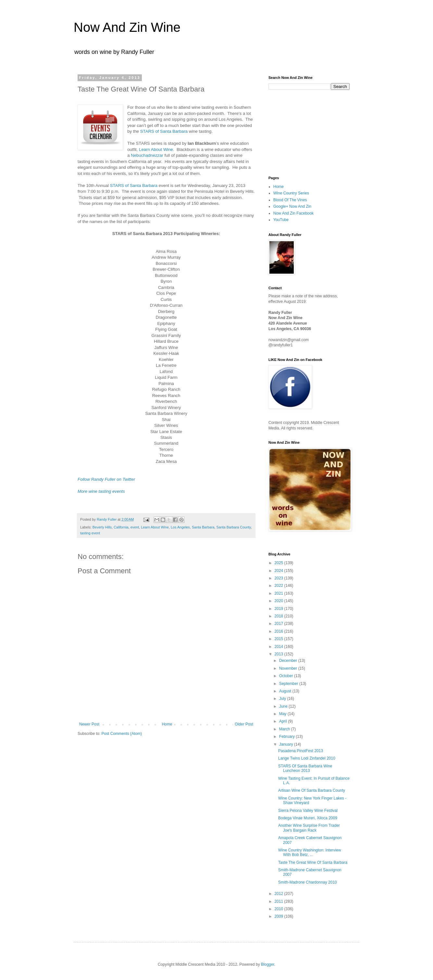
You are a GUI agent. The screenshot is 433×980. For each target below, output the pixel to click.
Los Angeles (180, 527)
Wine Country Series (291, 193)
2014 (279, 647)
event (135, 527)
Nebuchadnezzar (147, 155)
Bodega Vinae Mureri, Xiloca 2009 (308, 818)
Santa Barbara (203, 527)
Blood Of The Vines (290, 200)
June (284, 706)
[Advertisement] (301, 132)
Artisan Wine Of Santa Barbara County (312, 790)
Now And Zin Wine (127, 27)
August (286, 691)
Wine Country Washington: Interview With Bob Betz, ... (310, 852)
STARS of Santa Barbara (164, 131)
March (285, 729)
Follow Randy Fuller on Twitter (106, 479)
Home (167, 724)
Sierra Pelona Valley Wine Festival (308, 811)
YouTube (281, 220)
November (289, 668)
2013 (279, 654)
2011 (279, 901)
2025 (279, 563)
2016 (279, 631)
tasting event (90, 533)
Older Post (244, 724)
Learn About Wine (156, 149)
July (283, 699)
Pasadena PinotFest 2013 (301, 751)
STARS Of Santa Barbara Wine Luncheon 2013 (305, 768)
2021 (279, 593)
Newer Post (89, 724)
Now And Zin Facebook (293, 213)
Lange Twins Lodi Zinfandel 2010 (307, 758)
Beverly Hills (102, 527)
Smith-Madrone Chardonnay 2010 (308, 882)
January (287, 744)
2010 (279, 909)
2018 (279, 616)
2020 (279, 601)
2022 (279, 586)
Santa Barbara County (234, 527)
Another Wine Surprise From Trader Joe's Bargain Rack (309, 828)
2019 (279, 609)
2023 (279, 578)
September (289, 684)
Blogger (268, 964)
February (287, 737)
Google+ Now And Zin (292, 206)
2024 (279, 571)
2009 (279, 916)
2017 (279, 624)
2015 (279, 639)
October (287, 676)
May (283, 714)
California (121, 527)
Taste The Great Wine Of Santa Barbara (313, 862)
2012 (279, 894)
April (284, 721)
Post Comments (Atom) (122, 734)
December (289, 661)
